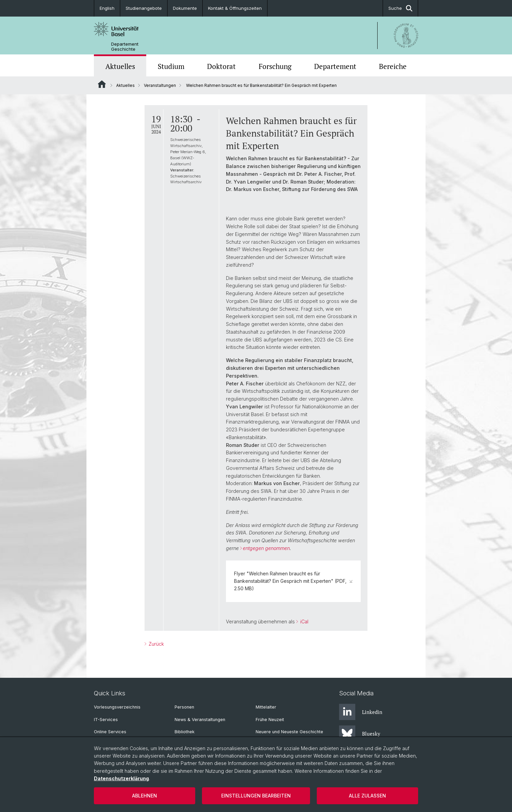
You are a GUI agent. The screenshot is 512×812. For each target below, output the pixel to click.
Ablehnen (145, 796)
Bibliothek (185, 732)
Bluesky (360, 734)
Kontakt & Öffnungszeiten (235, 8)
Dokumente (185, 8)
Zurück (156, 644)
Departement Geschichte (125, 47)
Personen (184, 707)
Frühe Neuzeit (270, 720)
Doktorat (221, 66)
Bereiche (393, 66)
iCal (304, 622)
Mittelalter (266, 707)
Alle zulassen (367, 796)
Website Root (102, 84)
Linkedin (361, 712)
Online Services (110, 732)
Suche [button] (400, 8)
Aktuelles (120, 66)
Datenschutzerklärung (121, 778)
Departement (335, 66)
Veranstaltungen (160, 85)
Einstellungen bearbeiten (256, 796)
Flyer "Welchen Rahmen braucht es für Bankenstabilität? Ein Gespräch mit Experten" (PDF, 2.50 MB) (293, 581)
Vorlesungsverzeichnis (117, 707)
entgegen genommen (266, 548)
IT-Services (106, 720)
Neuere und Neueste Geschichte (289, 732)
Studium (171, 66)
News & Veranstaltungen (200, 720)
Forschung (275, 66)
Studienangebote (144, 8)
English (107, 8)
